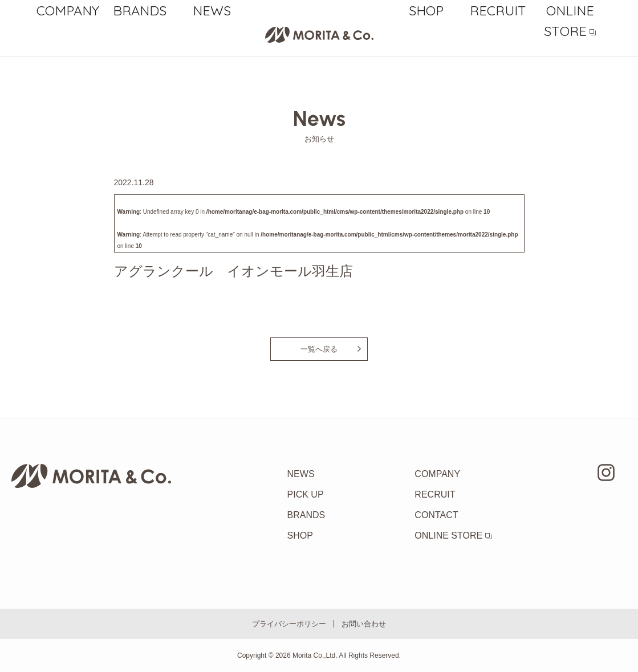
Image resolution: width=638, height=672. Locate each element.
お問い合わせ (364, 624)
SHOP (426, 35)
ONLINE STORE (570, 35)
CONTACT (436, 515)
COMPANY (68, 35)
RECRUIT (498, 35)
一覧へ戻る (319, 349)
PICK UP (306, 494)
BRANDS (140, 35)
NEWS (212, 35)
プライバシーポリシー (289, 624)
